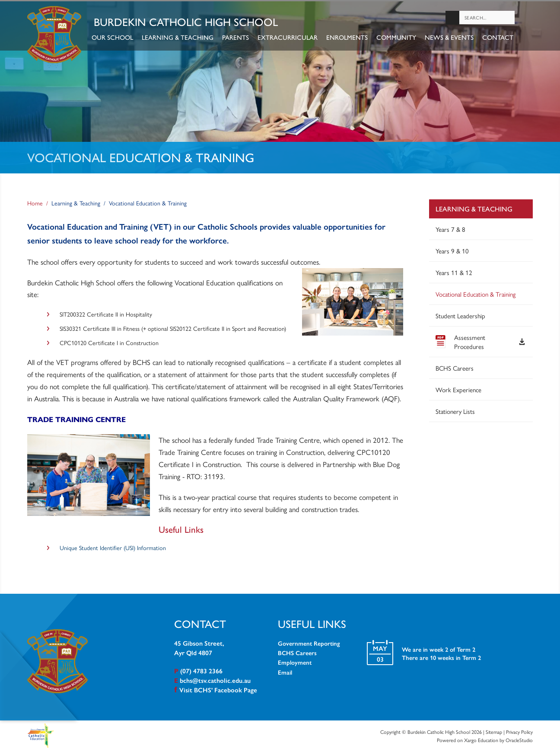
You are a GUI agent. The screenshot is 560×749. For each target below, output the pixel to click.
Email (285, 670)
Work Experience (458, 388)
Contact (500, 38)
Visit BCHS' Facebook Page (218, 688)
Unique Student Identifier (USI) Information (113, 546)
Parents (238, 38)
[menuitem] (481, 318)
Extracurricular (290, 38)
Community (399, 38)
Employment (295, 661)
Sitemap (494, 730)
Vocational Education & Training (476, 292)
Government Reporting (309, 641)
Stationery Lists (455, 409)
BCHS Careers (455, 366)
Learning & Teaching (180, 38)
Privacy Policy (519, 730)
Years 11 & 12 (454, 270)
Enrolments (350, 38)
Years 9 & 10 (452, 249)
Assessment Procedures (480, 340)
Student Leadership (460, 314)
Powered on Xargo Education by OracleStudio (485, 739)
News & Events (452, 38)
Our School (115, 38)
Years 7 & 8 (450, 227)
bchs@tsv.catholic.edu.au (215, 678)
